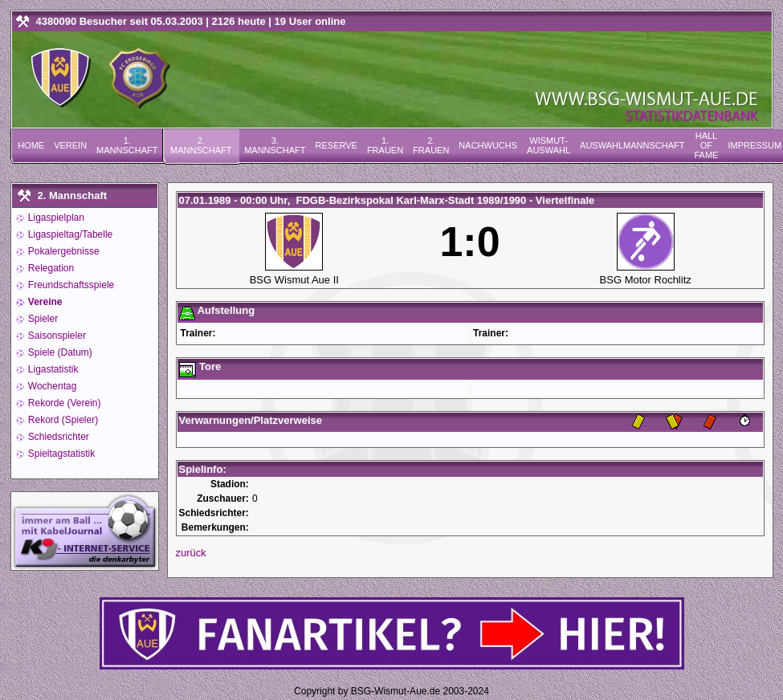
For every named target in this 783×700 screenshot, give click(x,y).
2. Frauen (431, 145)
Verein (70, 145)
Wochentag (51, 386)
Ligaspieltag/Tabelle (69, 234)
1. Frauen (385, 145)
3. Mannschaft (275, 145)
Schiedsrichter (57, 437)
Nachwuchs (488, 145)
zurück (191, 553)
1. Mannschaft (127, 145)
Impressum (754, 145)
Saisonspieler (56, 336)
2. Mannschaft (201, 145)
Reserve (336, 145)
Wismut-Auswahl (549, 145)
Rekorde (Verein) (63, 403)
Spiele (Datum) (59, 352)
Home (31, 145)
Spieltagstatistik (61, 454)
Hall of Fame (706, 145)
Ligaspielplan (55, 218)
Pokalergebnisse (63, 251)
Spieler (42, 319)
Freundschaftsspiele (70, 285)
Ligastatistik (52, 369)
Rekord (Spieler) (62, 420)
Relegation (50, 268)
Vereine (44, 302)
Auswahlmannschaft (632, 145)
